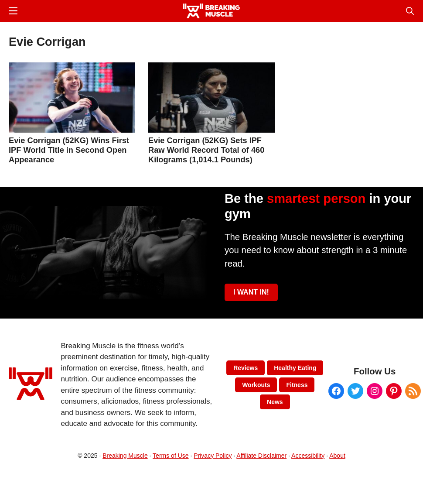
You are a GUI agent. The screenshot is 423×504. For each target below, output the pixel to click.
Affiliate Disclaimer (261, 456)
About (337, 456)
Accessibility (308, 456)
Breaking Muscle (125, 456)
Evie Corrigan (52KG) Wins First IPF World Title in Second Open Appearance (69, 150)
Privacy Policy (213, 456)
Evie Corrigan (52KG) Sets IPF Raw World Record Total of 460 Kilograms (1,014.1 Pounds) (206, 150)
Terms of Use (171, 456)
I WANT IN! (251, 292)
